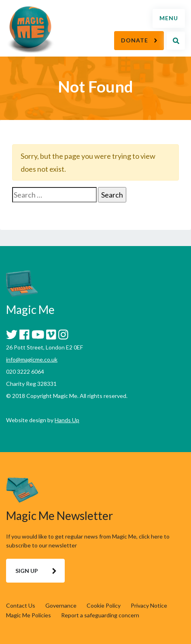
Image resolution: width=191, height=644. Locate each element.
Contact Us (21, 605)
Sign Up (27, 571)
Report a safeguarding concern (100, 615)
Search (176, 41)
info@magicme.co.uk (32, 359)
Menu (169, 18)
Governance (61, 605)
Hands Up (67, 420)
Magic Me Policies (29, 615)
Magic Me (30, 30)
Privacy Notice (149, 605)
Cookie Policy (104, 605)
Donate (135, 40)
